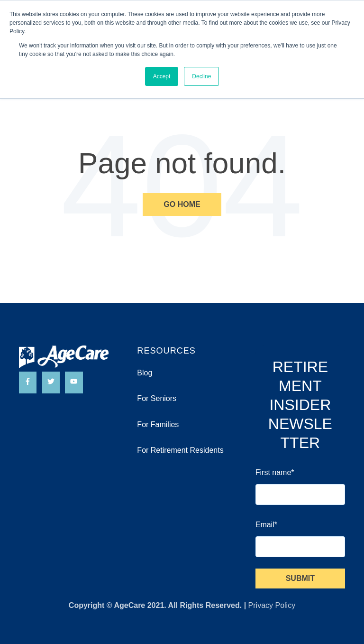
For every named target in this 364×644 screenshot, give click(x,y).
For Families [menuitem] (158, 425)
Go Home (182, 204)
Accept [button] (162, 76)
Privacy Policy (272, 605)
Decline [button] (201, 76)
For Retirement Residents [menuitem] (180, 450)
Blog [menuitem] (145, 373)
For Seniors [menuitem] (157, 398)
